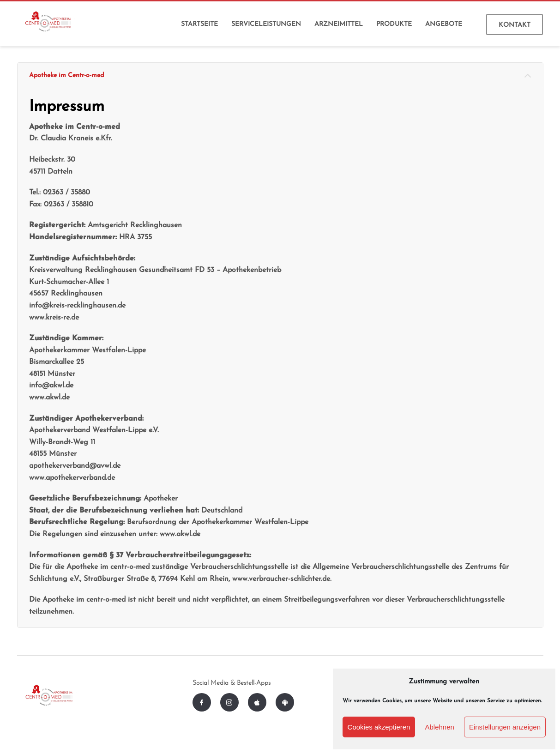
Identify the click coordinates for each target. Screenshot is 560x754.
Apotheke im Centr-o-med (66, 75)
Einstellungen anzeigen (505, 727)
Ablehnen (439, 727)
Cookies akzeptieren (379, 727)
